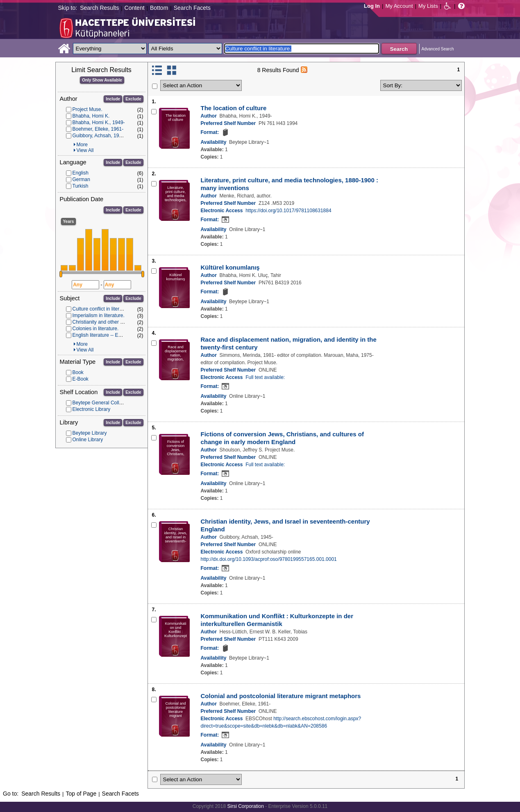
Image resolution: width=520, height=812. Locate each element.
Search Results (99, 8)
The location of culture (234, 108)
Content (135, 8)
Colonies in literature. (96, 329)
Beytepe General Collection (102, 403)
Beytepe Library (90, 433)
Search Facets (192, 8)
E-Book (81, 379)
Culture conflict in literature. (102, 309)
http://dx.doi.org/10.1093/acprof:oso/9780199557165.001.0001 (269, 559)
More (82, 145)
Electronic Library (92, 409)
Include (113, 99)
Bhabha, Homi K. (91, 116)
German (81, 179)
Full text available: (265, 377)
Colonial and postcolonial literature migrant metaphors (281, 696)
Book (78, 372)
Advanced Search (438, 49)
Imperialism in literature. (99, 315)
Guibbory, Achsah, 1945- (99, 136)
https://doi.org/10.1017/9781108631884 (288, 211)
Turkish (81, 186)
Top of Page (81, 794)
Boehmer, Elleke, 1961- (98, 129)
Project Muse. (87, 109)
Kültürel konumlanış (230, 267)
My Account (399, 6)
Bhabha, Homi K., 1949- (99, 122)
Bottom (159, 8)
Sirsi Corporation (245, 806)
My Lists (428, 6)
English (81, 173)
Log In (372, 6)
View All (85, 150)
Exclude (133, 99)
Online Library (88, 440)
